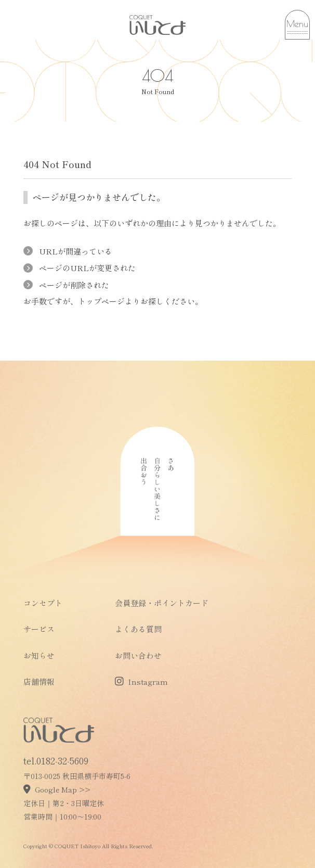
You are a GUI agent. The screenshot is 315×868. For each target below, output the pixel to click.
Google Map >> (57, 789)
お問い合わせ (138, 655)
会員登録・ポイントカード (162, 603)
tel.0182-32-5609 (56, 760)
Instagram (141, 681)
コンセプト (43, 603)
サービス (39, 629)
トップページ (101, 301)
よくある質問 (138, 629)
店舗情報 (39, 681)
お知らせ (39, 655)
